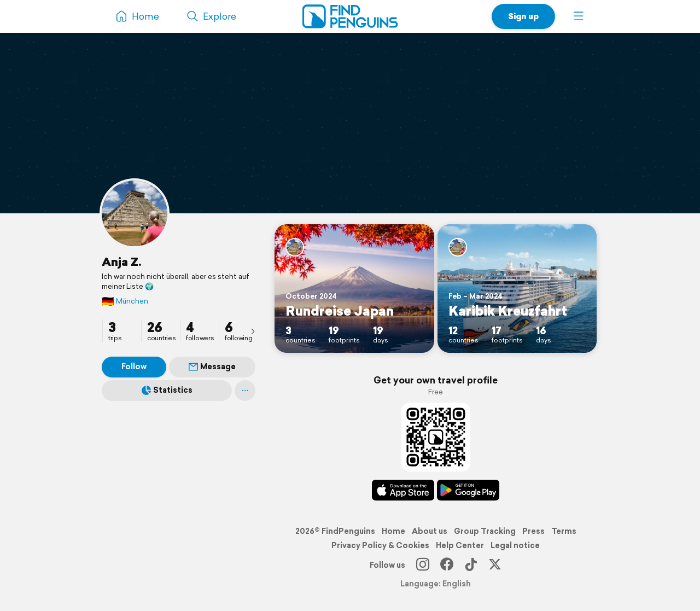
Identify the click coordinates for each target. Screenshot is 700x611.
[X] (495, 565)
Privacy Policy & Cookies (380, 545)
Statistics (167, 390)
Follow (134, 366)
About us (430, 531)
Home (393, 531)
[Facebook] (447, 565)
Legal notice (515, 545)
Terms (564, 531)
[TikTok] (471, 565)
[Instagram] (423, 565)
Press (533, 531)
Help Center (460, 545)
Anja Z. (122, 261)
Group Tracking (485, 531)
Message (212, 366)
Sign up (523, 16)
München (125, 301)
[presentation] (253, 331)
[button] (579, 16)
